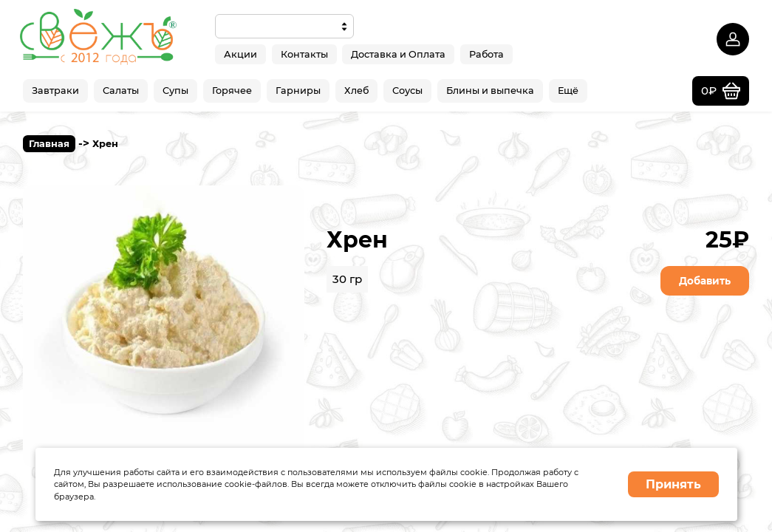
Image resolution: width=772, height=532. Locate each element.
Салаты (121, 91)
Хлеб (356, 91)
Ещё (568, 91)
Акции (240, 54)
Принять (673, 484)
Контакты (304, 54)
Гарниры (298, 91)
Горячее (232, 91)
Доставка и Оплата (398, 54)
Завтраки (55, 91)
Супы (175, 91)
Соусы (407, 91)
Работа (486, 54)
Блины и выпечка (490, 91)
